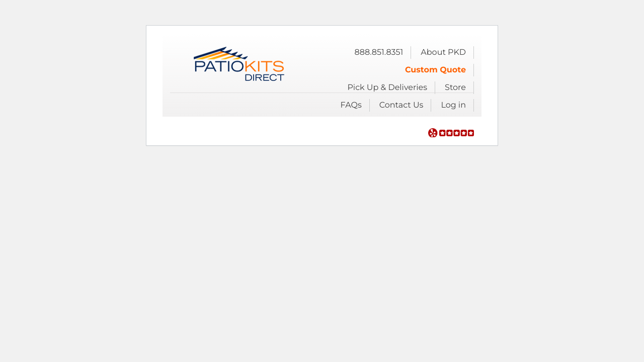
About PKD (443, 53)
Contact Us (401, 105)
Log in (453, 105)
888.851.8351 (379, 53)
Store (455, 88)
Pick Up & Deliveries (387, 88)
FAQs (351, 105)
